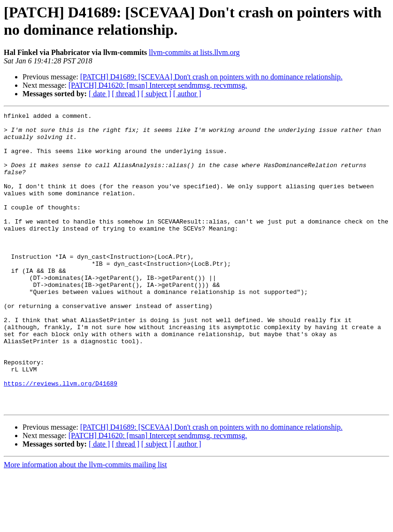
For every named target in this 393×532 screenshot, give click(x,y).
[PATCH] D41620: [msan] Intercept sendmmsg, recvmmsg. (158, 85)
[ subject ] (156, 94)
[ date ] (99, 94)
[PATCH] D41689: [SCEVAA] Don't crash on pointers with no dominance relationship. (212, 77)
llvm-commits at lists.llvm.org (194, 52)
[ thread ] (126, 94)
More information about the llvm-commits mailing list (85, 524)
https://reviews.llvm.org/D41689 (61, 438)
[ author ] (187, 94)
